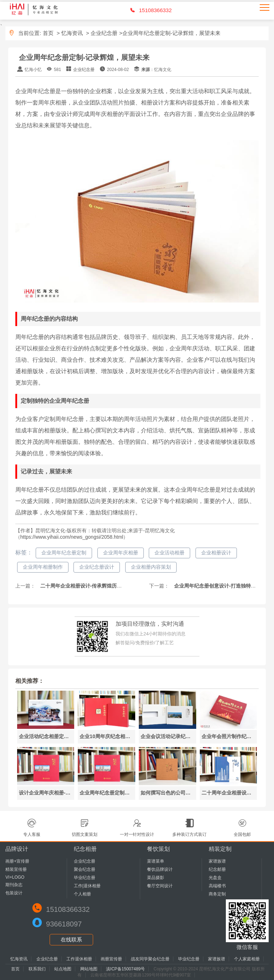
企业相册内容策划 (151, 567)
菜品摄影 (156, 878)
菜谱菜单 (156, 861)
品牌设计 (17, 849)
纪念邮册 (217, 869)
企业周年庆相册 (121, 553)
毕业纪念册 (85, 878)
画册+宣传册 (17, 861)
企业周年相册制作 (43, 567)
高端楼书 (217, 886)
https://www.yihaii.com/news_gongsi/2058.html (72, 537)
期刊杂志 (14, 885)
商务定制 (217, 894)
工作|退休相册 (87, 886)
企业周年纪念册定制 (64, 553)
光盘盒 (215, 878)
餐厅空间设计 (160, 886)
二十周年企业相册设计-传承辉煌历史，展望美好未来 (98, 586)
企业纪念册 (104, 33)
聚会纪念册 (85, 869)
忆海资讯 (72, 33)
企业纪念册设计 (97, 567)
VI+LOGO (15, 877)
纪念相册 (85, 849)
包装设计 (14, 893)
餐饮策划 (158, 849)
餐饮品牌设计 (160, 869)
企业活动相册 (169, 553)
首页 (48, 33)
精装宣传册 (16, 869)
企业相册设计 (216, 553)
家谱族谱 (217, 861)
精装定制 (220, 849)
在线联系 (71, 940)
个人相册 (82, 894)
